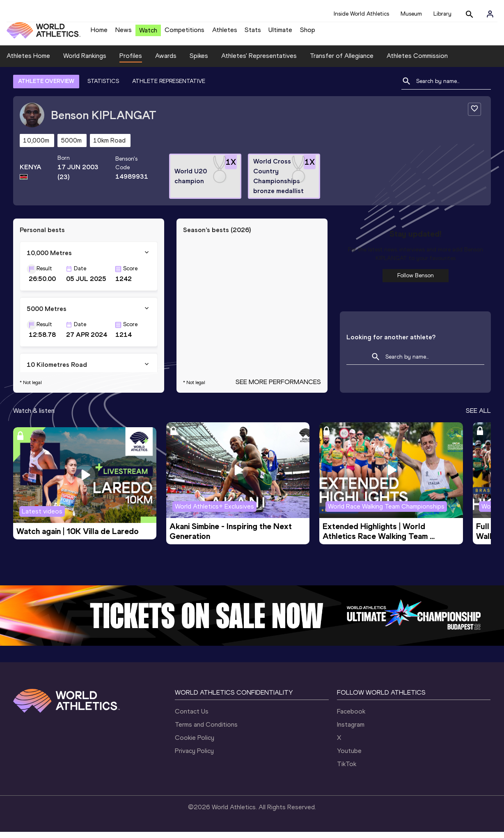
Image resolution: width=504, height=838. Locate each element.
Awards (166, 62)
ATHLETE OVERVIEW (46, 87)
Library (442, 14)
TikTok (347, 770)
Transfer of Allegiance (342, 62)
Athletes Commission (417, 62)
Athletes (225, 33)
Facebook (351, 717)
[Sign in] (490, 14)
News (124, 33)
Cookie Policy (195, 744)
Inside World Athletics (361, 14)
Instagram (351, 731)
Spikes (199, 62)
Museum (411, 14)
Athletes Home (28, 62)
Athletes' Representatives (259, 62)
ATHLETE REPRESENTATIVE (169, 87)
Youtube (349, 757)
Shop (308, 33)
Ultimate (280, 33)
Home (99, 33)
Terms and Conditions (206, 731)
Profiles (131, 62)
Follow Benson (416, 282)
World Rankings (85, 62)
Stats (253, 33)
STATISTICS (103, 87)
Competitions (184, 33)
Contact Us (192, 717)
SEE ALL (478, 417)
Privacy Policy (194, 757)
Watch (148, 33)
